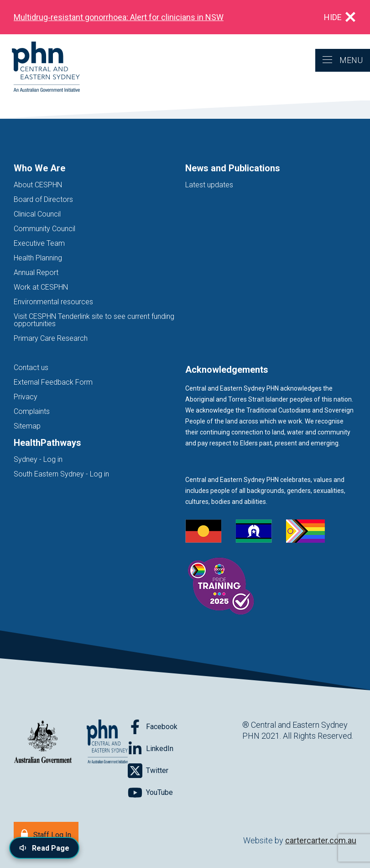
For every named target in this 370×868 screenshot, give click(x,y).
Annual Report (36, 273)
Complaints (32, 411)
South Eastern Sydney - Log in (61, 474)
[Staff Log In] (46, 834)
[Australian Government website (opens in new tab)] (43, 742)
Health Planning (38, 258)
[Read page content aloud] (44, 848)
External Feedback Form (53, 382)
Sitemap (27, 426)
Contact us (31, 368)
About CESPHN (38, 185)
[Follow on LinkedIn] (151, 749)
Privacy (26, 397)
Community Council (44, 229)
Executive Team (39, 243)
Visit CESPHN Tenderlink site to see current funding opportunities (94, 320)
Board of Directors (43, 199)
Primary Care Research (51, 338)
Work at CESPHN (41, 287)
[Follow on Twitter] (148, 771)
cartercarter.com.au (321, 840)
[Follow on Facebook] (153, 727)
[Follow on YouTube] (150, 793)
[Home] (40, 67)
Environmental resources (53, 302)
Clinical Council (37, 214)
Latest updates (209, 185)
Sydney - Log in (38, 459)
